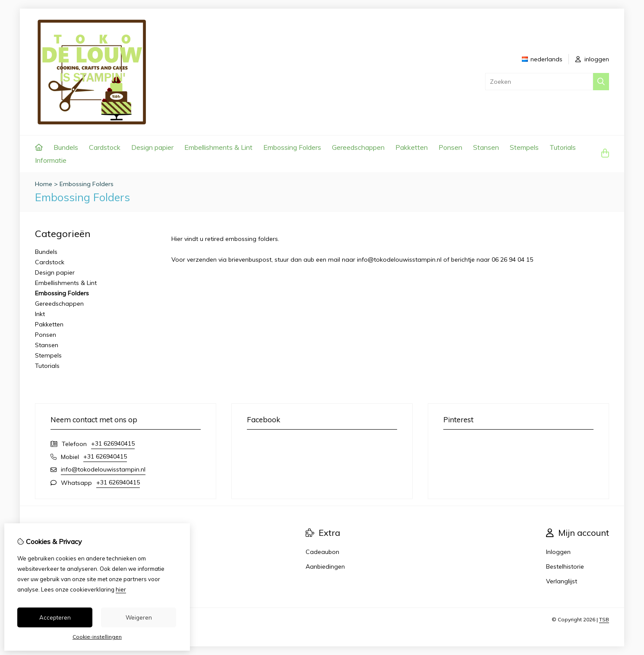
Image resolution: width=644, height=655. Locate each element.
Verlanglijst (562, 581)
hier (121, 589)
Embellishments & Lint (218, 147)
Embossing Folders (292, 147)
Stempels (524, 147)
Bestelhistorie (565, 566)
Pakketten (412, 147)
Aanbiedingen (325, 566)
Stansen (486, 147)
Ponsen (450, 147)
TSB (604, 619)
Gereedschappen (358, 147)
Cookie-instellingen (97, 637)
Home (44, 184)
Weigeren (139, 617)
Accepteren (55, 617)
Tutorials (563, 147)
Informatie (51, 160)
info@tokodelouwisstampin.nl (103, 469)
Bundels (66, 147)
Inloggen (558, 552)
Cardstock (105, 147)
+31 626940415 (113, 443)
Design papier (152, 147)
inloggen (592, 59)
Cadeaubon (322, 552)
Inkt (40, 314)
